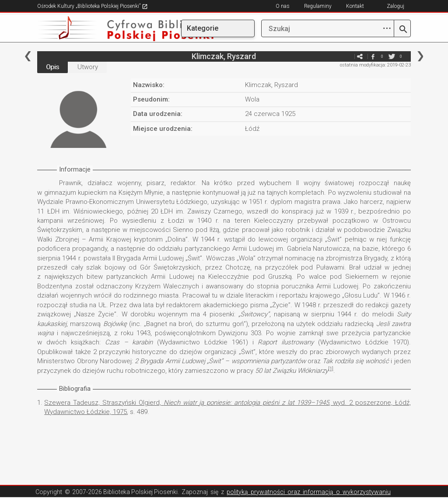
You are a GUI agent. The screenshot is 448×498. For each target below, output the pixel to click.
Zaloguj (395, 6)
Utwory (88, 67)
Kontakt (355, 6)
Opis (52, 67)
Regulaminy (318, 6)
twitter (392, 56)
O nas (283, 6)
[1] (331, 369)
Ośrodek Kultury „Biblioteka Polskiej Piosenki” (93, 6)
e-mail (347, 56)
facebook (373, 56)
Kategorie (203, 28)
